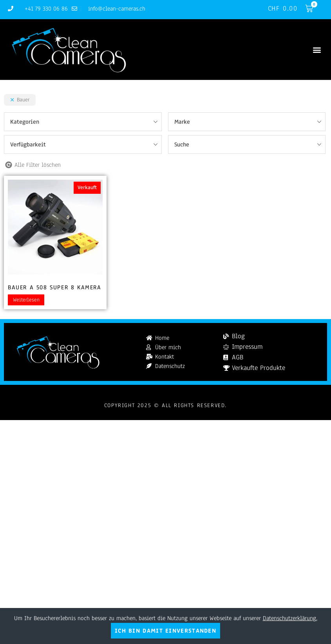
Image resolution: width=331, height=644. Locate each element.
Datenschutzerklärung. (290, 618)
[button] (317, 50)
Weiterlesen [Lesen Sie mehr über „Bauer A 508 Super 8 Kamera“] (26, 300)
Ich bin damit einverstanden (165, 631)
